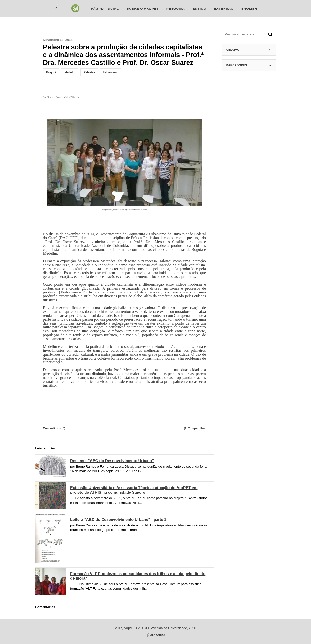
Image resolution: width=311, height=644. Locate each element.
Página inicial (105, 9)
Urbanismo (111, 72)
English (249, 9)
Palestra (89, 72)
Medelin (70, 72)
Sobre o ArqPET (143, 9)
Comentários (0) (54, 428)
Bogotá (51, 72)
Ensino (199, 9)
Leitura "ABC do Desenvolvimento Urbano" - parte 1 (118, 520)
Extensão (224, 9)
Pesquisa (176, 9)
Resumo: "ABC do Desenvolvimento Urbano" (112, 461)
